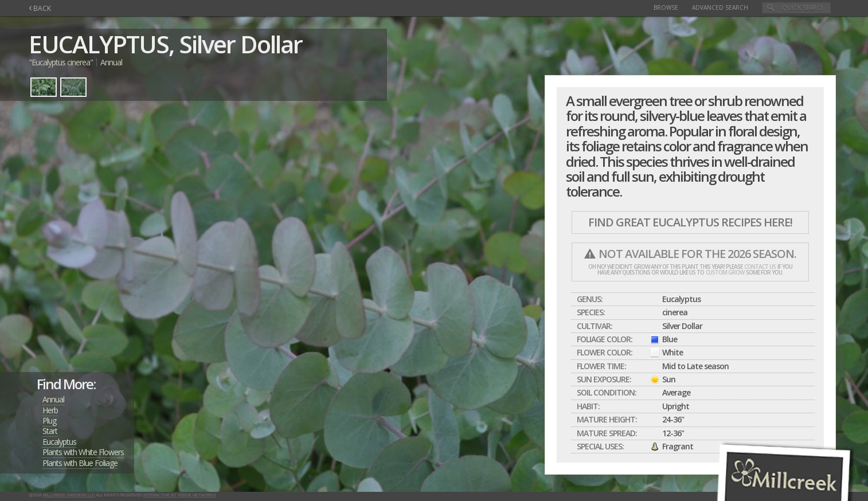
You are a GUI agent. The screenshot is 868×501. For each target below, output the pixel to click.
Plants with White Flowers (83, 452)
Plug (49, 420)
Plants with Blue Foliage (80, 463)
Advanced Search (720, 7)
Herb (50, 410)
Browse (666, 7)
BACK (40, 8)
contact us (760, 267)
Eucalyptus (59, 442)
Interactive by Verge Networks (179, 495)
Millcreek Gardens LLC (69, 495)
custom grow (725, 272)
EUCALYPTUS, (101, 44)
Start (50, 431)
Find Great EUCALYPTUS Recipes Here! (690, 222)
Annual (53, 399)
